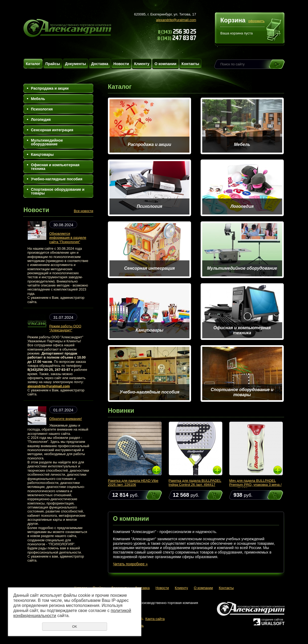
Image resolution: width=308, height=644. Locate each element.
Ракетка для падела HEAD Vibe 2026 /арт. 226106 (133, 483)
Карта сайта (155, 619)
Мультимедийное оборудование (47, 142)
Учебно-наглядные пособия (57, 179)
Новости (121, 64)
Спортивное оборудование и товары (58, 191)
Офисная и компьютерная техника (55, 167)
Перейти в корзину (274, 30)
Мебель (38, 99)
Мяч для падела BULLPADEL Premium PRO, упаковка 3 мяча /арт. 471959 (255, 485)
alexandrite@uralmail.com (176, 20)
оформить (256, 21)
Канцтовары (42, 154)
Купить (149, 495)
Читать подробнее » (130, 564)
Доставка (100, 64)
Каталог (33, 64)
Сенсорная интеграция (52, 130)
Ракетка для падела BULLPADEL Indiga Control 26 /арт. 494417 (195, 483)
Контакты (190, 64)
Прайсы (53, 64)
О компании (165, 64)
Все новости (84, 211)
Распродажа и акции (50, 88)
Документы (76, 64)
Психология (42, 109)
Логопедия (41, 120)
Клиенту (142, 64)
